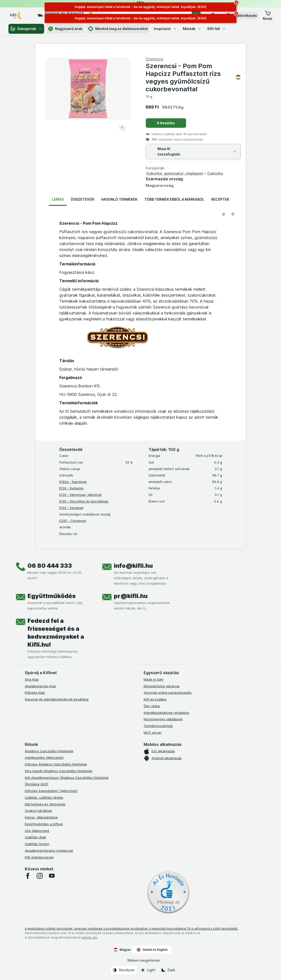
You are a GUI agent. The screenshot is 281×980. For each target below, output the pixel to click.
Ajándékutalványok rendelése (166, 713)
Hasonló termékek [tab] (119, 199)
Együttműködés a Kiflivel (44, 824)
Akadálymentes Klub (40, 686)
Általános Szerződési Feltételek (49, 751)
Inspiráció (165, 29)
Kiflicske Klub (35, 693)
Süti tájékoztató (37, 831)
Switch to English (152, 950)
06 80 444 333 (50, 566)
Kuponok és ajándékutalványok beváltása (57, 699)
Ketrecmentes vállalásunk (163, 719)
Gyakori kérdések (38, 811)
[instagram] (40, 876)
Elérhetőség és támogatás (45, 804)
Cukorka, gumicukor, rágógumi (175, 173)
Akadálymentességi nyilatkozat (49, 851)
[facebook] (28, 876)
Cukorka (215, 173)
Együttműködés (52, 596)
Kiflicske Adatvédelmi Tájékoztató (51, 791)
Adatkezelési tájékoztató (44, 758)
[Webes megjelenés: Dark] (168, 970)
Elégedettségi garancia (162, 686)
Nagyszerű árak (65, 29)
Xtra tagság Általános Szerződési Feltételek (59, 771)
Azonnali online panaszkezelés (168, 693)
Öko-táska (152, 706)
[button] (241, 16)
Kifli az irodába (155, 699)
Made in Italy (154, 679)
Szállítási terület (37, 844)
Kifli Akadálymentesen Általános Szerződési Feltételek (67, 778)
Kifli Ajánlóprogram (39, 857)
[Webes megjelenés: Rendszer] (124, 970)
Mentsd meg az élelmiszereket (118, 29)
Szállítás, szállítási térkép (44, 797)
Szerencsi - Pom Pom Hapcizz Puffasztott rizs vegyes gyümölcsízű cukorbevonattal (193, 78)
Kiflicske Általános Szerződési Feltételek (56, 764)
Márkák (192, 29)
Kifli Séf (217, 29)
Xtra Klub (32, 679)
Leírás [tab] (58, 199)
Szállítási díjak (35, 837)
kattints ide (89, 937)
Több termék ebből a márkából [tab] (174, 199)
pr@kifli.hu (131, 596)
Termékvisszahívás (158, 726)
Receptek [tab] (220, 199)
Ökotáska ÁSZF (37, 784)
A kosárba (166, 123)
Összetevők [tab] (82, 199)
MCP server (153, 732)
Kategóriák (26, 29)
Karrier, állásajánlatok (41, 817)
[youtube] (52, 876)
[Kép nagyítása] (123, 129)
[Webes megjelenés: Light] (148, 970)
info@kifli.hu (133, 566)
